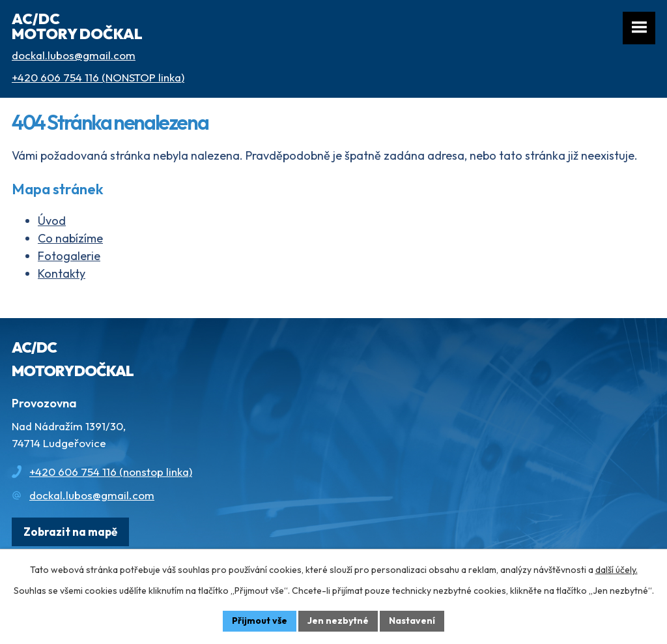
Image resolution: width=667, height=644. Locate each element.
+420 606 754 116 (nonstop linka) (111, 472)
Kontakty (62, 273)
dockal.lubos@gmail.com (74, 55)
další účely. (617, 570)
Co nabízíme (70, 238)
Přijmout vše (260, 621)
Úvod (52, 221)
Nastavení (412, 621)
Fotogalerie (69, 256)
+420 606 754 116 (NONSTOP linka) (98, 77)
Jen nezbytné (338, 621)
